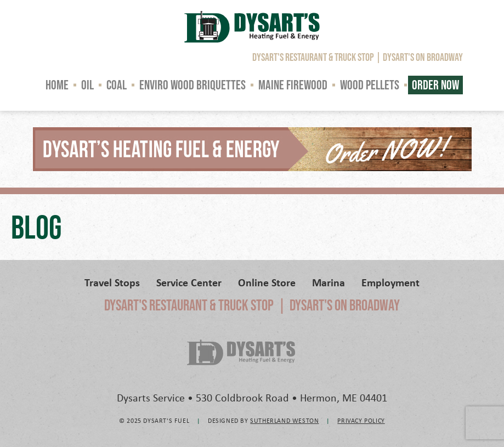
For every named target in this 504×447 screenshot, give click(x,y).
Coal (117, 85)
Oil (87, 85)
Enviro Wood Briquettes (192, 85)
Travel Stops (112, 282)
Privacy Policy (361, 420)
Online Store (267, 282)
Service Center (189, 282)
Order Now (435, 85)
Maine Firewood (293, 85)
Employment (390, 282)
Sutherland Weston (284, 420)
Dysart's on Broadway (423, 57)
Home (57, 85)
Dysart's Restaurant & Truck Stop (313, 57)
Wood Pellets (370, 85)
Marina (329, 282)
